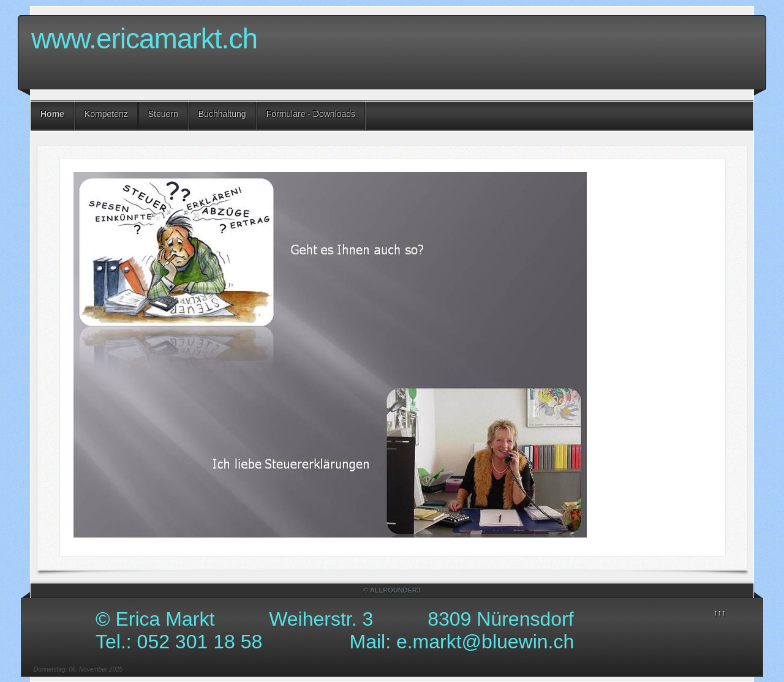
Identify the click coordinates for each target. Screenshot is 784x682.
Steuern (163, 114)
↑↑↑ (720, 613)
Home (52, 114)
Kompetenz (106, 114)
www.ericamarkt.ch (144, 39)
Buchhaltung (222, 114)
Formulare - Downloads (311, 114)
